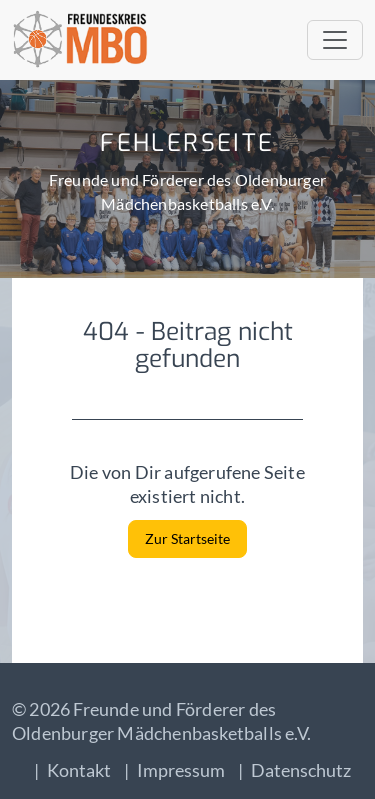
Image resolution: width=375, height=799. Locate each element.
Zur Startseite (187, 538)
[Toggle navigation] (335, 40)
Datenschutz (301, 770)
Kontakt (79, 770)
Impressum (181, 770)
